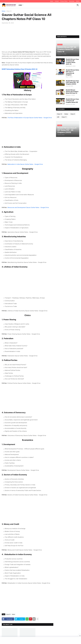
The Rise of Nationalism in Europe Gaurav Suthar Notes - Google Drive (30, 118)
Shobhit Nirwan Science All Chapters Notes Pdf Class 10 (72, 91)
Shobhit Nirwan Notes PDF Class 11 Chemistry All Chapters (72, 72)
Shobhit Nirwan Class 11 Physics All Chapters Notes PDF (72, 101)
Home (3, 11)
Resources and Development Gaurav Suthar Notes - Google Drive (28, 207)
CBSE (20, 5)
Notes (13, 614)
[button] (78, 5)
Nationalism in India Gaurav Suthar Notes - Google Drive (25, 164)
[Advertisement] (28, 38)
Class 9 (73, 114)
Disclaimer (72, 1)
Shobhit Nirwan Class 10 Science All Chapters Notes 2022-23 (72, 62)
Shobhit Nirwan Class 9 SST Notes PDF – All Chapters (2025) (72, 82)
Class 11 (64, 117)
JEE (58, 117)
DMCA (78, 1)
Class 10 (9, 11)
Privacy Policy (64, 1)
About (52, 1)
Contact (57, 1)
